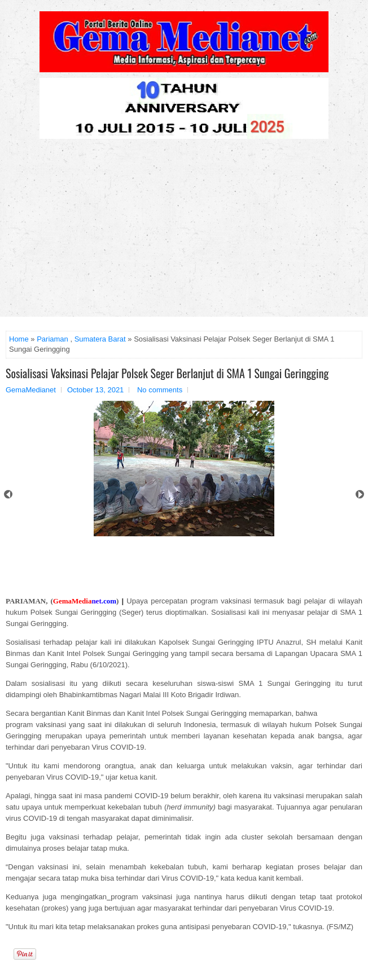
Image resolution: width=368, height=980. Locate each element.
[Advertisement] (184, 232)
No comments (160, 390)
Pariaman (52, 339)
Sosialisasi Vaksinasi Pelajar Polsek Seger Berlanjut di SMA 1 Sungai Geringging (167, 373)
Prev (8, 494)
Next (360, 494)
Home (19, 339)
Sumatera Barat (100, 339)
